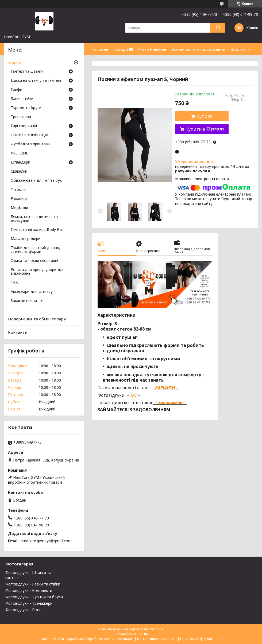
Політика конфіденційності (201, 639)
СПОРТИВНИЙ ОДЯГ (30, 135)
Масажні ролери (26, 239)
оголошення (170, 402)
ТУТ (133, 395)
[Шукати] (217, 28)
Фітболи (18, 190)
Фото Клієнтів (152, 49)
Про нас (100, 61)
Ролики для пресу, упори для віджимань (38, 272)
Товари (121, 49)
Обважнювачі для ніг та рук (36, 181)
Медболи (19, 208)
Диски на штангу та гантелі (36, 81)
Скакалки (19, 172)
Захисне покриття (27, 301)
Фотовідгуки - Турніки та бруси (34, 597)
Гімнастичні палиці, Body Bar (37, 230)
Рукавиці (19, 199)
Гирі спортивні (24, 126)
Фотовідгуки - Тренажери (29, 603)
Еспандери (20, 162)
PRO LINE (19, 153)
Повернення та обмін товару (37, 319)
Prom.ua (157, 629)
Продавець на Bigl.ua (131, 634)
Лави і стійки (22, 99)
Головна (100, 49)
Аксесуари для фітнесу (32, 292)
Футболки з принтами (31, 144)
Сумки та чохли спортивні (34, 261)
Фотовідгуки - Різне (23, 610)
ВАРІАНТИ (165, 388)
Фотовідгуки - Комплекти (29, 590)
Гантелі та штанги (27, 72)
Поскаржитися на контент (157, 639)
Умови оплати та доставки (198, 49)
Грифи (16, 90)
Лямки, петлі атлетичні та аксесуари (34, 219)
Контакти (240, 49)
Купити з (205, 129)
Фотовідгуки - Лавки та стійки (33, 584)
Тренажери (21, 117)
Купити (205, 116)
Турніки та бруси (26, 108)
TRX (14, 283)
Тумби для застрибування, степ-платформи (35, 250)
